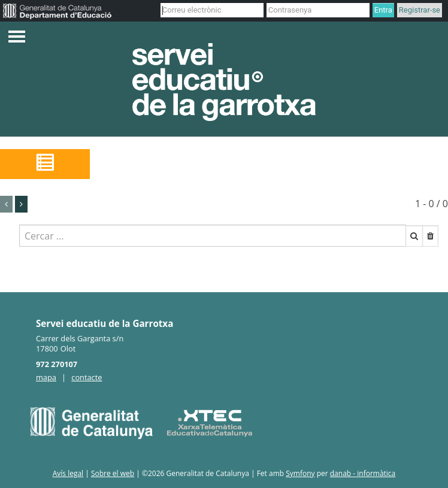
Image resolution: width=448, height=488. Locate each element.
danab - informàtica (363, 473)
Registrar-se (420, 10)
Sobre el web (113, 473)
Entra (383, 10)
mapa (46, 377)
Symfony (300, 473)
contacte (87, 377)
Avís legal (68, 473)
